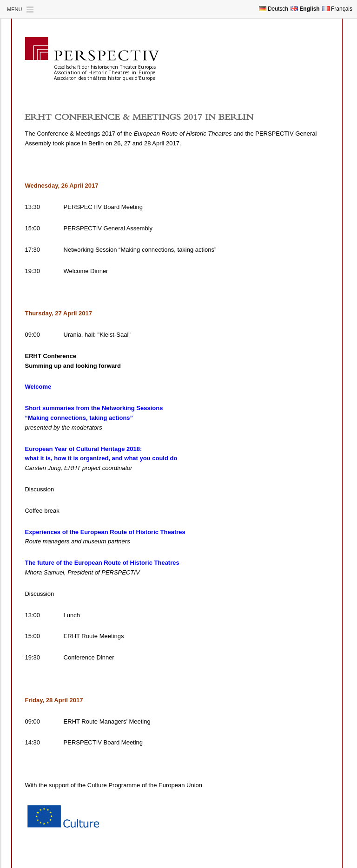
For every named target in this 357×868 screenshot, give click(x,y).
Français (337, 9)
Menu (14, 9)
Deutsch (274, 9)
